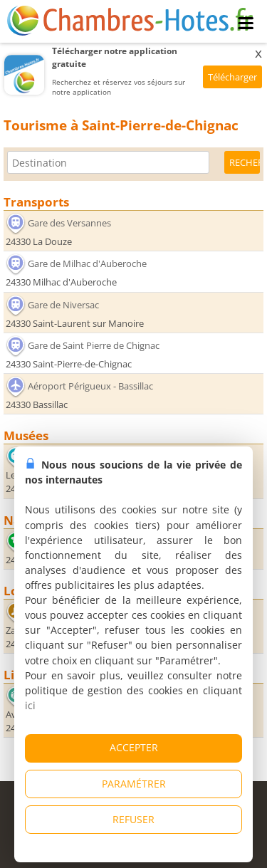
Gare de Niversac (63, 305)
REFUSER (133, 819)
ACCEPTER (134, 747)
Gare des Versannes (69, 223)
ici (30, 705)
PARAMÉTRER (134, 784)
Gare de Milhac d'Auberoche (87, 263)
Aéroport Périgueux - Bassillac (90, 386)
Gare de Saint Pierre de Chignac (94, 345)
